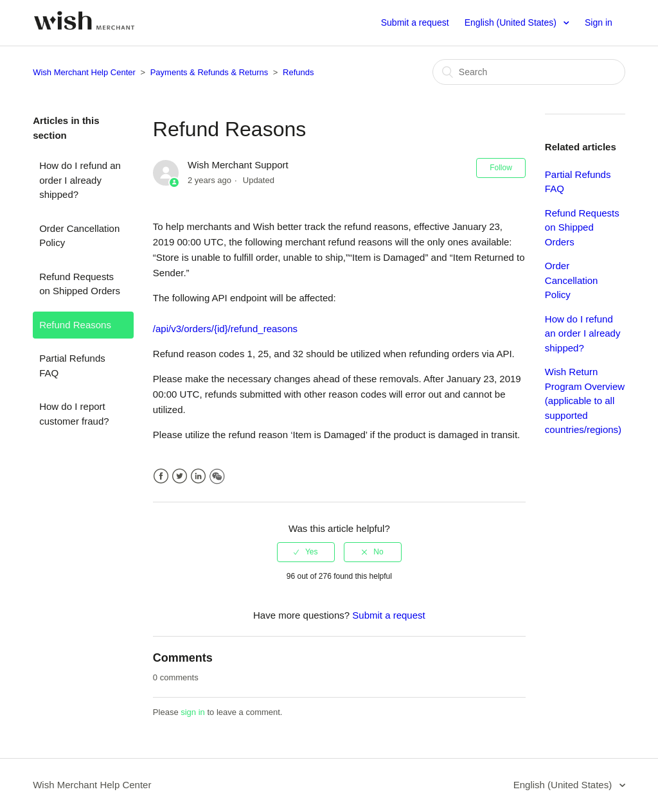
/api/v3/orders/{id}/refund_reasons (225, 329)
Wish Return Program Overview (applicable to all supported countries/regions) (585, 401)
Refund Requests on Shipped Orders (80, 284)
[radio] (306, 552)
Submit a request (415, 22)
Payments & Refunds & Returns (209, 72)
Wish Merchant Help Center (84, 72)
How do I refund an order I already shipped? (80, 180)
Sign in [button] (599, 22)
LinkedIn (198, 476)
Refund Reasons (75, 325)
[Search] (529, 72)
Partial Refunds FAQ (72, 366)
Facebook (161, 476)
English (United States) (512, 22)
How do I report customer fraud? (74, 414)
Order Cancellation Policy (79, 236)
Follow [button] (501, 168)
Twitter (180, 476)
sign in (193, 712)
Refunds (298, 72)
